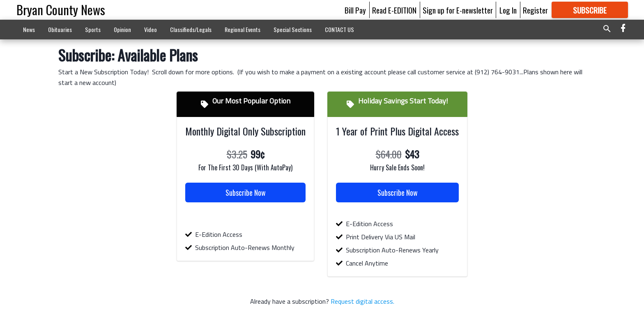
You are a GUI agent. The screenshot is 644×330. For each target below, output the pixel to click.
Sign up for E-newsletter (458, 10)
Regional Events (243, 29)
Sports (93, 29)
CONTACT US (339, 29)
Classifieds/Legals (191, 29)
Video (151, 29)
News (29, 29)
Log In (508, 10)
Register (535, 10)
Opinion (122, 29)
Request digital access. (362, 301)
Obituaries (60, 29)
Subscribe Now (246, 192)
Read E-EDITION (394, 10)
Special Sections (293, 29)
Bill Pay (355, 10)
